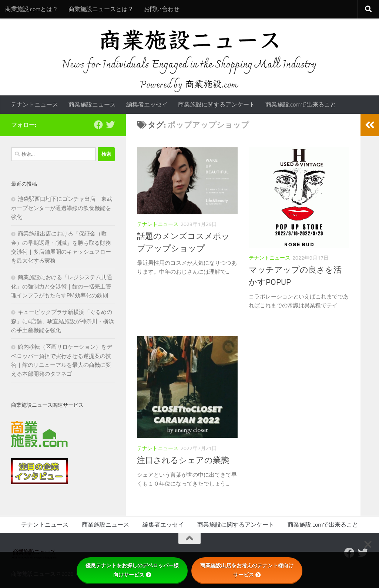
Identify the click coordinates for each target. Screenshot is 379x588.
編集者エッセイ (147, 104)
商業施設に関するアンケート (217, 104)
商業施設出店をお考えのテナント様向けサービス (247, 570)
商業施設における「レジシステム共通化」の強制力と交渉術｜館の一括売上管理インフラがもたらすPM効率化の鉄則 (62, 286)
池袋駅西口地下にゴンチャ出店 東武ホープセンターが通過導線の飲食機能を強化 (62, 208)
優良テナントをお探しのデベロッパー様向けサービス (132, 570)
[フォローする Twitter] (110, 125)
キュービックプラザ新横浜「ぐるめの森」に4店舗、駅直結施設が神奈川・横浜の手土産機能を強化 (63, 321)
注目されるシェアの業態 (183, 460)
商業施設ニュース (92, 104)
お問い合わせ (162, 9)
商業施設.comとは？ (32, 9)
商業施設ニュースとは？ (101, 9)
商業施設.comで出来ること (301, 104)
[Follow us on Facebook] (98, 125)
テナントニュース (34, 104)
